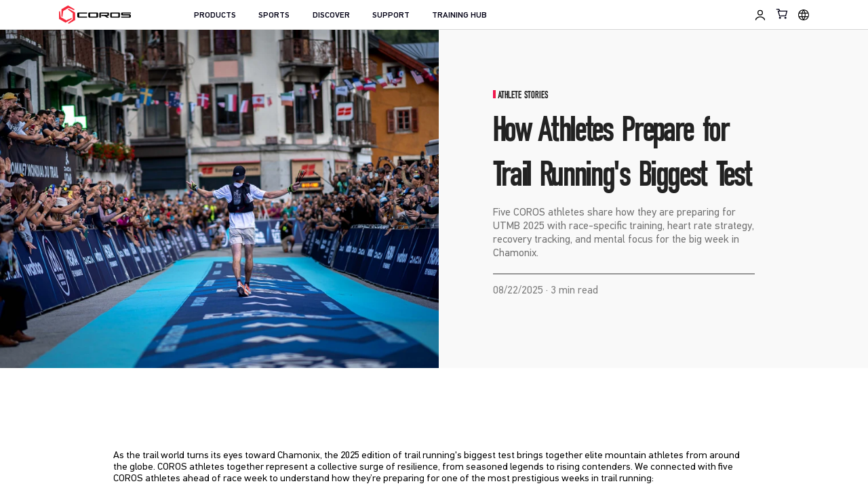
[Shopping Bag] (783, 14)
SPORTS (274, 16)
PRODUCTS (215, 16)
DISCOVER (331, 16)
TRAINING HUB (459, 16)
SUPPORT (391, 16)
